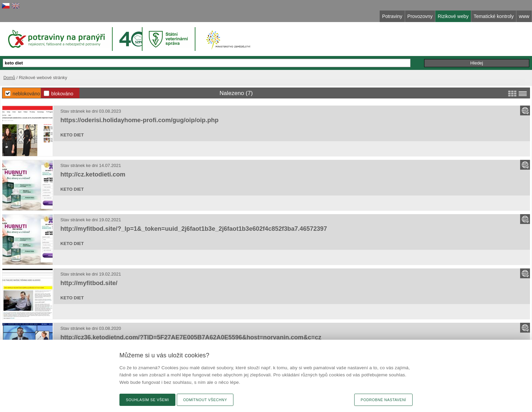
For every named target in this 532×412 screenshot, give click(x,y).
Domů (9, 78)
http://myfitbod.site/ (89, 283)
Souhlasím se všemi (147, 400)
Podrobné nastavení (383, 400)
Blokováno (62, 94)
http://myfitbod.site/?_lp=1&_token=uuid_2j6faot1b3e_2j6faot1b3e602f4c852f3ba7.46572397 (194, 229)
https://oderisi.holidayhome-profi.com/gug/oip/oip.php (139, 120)
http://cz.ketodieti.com (93, 174)
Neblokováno (26, 94)
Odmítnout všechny (205, 400)
